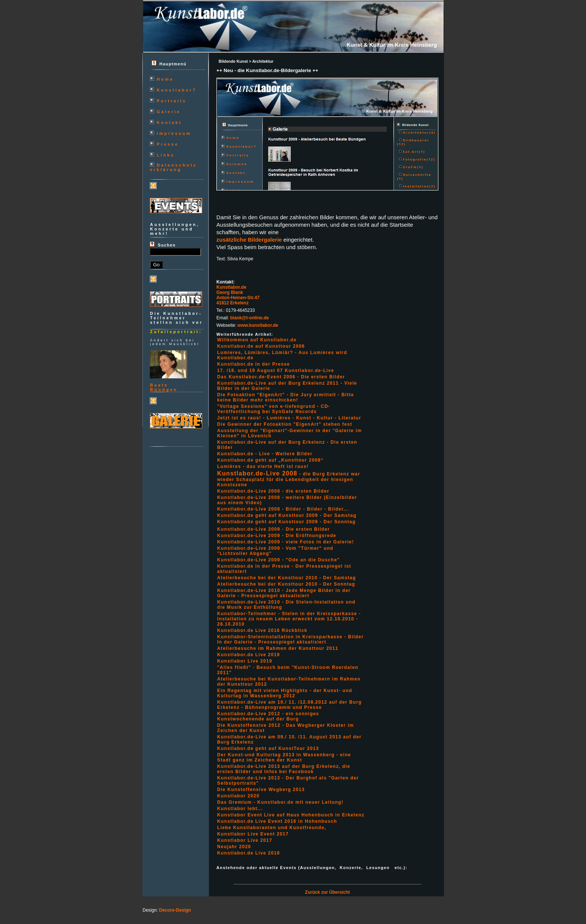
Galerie (169, 112)
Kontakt (169, 123)
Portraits (172, 101)
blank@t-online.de (250, 318)
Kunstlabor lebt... (240, 809)
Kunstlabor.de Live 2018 (249, 853)
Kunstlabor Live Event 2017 (253, 834)
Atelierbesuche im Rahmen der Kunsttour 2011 (278, 648)
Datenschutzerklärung (173, 167)
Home (165, 79)
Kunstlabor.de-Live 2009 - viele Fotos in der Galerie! (286, 542)
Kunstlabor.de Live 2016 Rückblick (262, 630)
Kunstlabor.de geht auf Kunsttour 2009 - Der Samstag (287, 515)
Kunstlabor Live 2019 (245, 661)
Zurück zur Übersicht (327, 892)
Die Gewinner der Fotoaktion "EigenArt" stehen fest (285, 424)
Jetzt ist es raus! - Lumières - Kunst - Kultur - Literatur (289, 418)
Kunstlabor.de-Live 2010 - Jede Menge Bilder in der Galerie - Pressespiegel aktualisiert (284, 593)
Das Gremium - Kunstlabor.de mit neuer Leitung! (280, 802)
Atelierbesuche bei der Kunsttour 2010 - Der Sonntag (286, 584)
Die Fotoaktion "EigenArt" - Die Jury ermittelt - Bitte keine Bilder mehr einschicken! (286, 397)
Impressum (174, 133)
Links (166, 155)
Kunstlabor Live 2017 (245, 840)
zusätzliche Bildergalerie (249, 240)
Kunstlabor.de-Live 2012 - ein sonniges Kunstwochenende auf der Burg (268, 716)
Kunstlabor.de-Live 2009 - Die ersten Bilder (273, 529)
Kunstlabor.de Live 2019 (249, 655)
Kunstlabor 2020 (238, 796)
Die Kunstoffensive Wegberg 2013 (261, 790)
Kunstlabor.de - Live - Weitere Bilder (265, 454)
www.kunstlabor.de (258, 325)
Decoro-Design (175, 910)
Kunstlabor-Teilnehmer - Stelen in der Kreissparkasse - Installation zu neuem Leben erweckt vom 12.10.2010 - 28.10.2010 (289, 619)
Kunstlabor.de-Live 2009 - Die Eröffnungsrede (277, 536)
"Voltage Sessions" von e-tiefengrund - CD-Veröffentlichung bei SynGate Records (274, 409)
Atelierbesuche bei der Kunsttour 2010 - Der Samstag (286, 578)
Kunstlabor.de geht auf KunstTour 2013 (268, 748)
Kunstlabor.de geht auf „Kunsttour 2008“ (270, 460)
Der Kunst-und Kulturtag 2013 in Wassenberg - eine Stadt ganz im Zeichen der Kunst (284, 757)
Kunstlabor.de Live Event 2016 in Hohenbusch (277, 821)
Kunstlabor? (177, 90)
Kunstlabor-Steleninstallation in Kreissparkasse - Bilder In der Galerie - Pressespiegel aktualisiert (290, 639)
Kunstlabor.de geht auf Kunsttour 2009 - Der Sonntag (286, 522)
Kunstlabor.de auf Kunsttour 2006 (261, 346)
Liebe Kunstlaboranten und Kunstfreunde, (272, 828)
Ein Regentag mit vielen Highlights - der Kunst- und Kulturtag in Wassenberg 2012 (285, 693)
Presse (168, 144)
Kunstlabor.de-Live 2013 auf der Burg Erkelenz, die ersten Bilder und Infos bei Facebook (284, 769)
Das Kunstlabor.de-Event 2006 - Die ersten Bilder (281, 377)
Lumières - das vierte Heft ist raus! (263, 466)
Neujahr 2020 (234, 847)
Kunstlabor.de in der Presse (254, 364)
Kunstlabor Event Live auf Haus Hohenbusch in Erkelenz (291, 815)
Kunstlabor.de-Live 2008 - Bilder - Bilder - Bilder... (283, 509)
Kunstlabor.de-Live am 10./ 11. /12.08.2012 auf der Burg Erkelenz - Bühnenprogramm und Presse (289, 705)
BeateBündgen (164, 387)
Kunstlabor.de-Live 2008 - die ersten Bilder (273, 491)
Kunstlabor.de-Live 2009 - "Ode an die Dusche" (278, 560)
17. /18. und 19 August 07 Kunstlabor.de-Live (276, 370)
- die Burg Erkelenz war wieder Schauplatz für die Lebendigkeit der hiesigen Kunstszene (289, 479)
